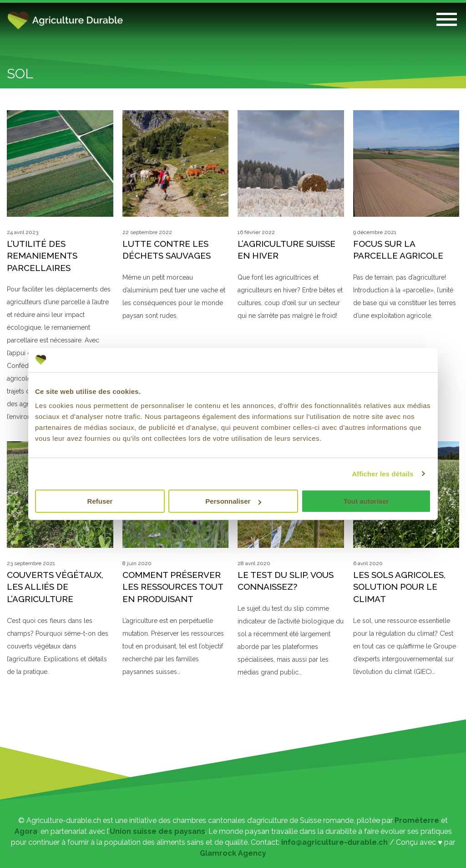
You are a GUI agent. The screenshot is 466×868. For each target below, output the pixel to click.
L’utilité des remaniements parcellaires (42, 256)
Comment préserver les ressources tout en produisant (173, 587)
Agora (26, 831)
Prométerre (417, 820)
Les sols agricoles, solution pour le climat (399, 587)
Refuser (100, 501)
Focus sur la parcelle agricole (398, 250)
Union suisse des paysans (157, 831)
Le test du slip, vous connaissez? (286, 581)
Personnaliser (233, 501)
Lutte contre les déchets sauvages (167, 250)
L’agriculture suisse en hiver (286, 250)
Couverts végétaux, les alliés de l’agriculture (55, 587)
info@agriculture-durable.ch (334, 842)
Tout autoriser (366, 501)
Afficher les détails (382, 474)
